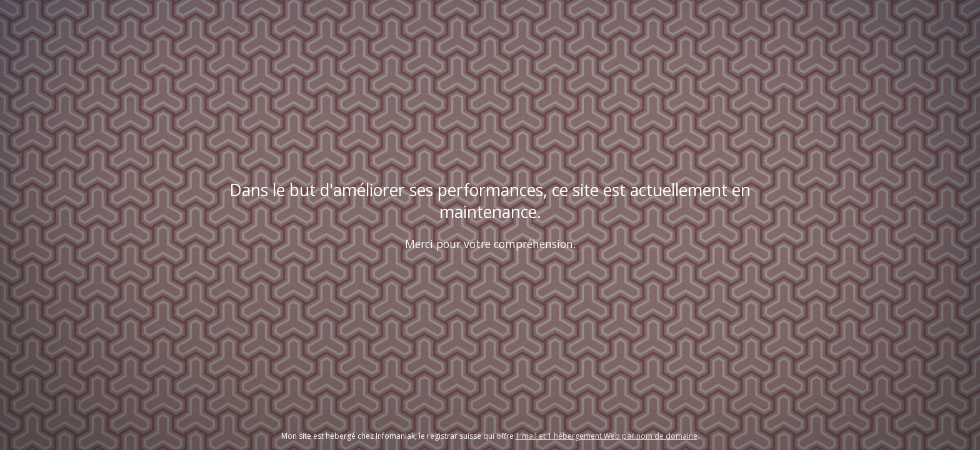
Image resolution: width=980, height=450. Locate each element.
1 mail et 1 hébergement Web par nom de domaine (607, 436)
